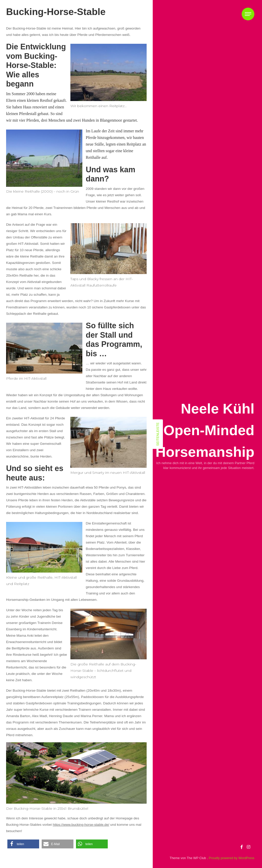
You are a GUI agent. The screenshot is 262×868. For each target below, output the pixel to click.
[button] (23, 844)
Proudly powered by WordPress (232, 858)
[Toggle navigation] (248, 14)
